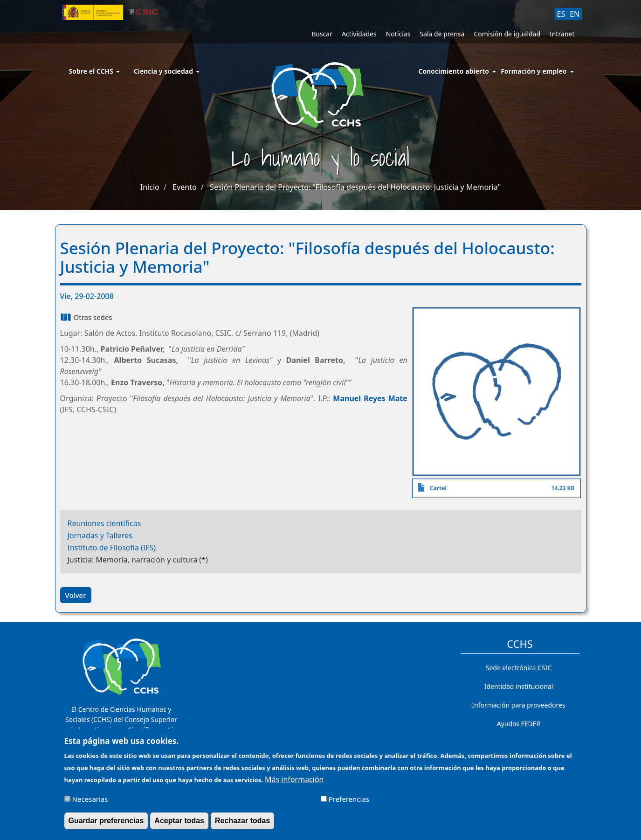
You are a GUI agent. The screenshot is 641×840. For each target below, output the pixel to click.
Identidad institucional (519, 686)
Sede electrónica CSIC (519, 668)
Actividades (359, 34)
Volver (76, 595)
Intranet (562, 34)
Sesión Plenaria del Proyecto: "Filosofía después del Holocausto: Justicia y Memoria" (355, 187)
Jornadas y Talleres (100, 535)
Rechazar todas (242, 825)
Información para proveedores (518, 705)
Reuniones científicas (104, 523)
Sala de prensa (442, 34)
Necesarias (90, 804)
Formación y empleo (534, 71)
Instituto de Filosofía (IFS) (112, 548)
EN (575, 14)
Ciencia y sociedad (167, 71)
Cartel (438, 488)
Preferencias (349, 804)
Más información (294, 784)
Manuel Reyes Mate (370, 398)
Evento (184, 187)
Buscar (322, 34)
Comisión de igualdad (507, 34)
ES (561, 14)
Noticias (398, 34)
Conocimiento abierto (454, 71)
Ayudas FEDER (519, 724)
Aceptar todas (179, 825)
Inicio (150, 187)
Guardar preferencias (106, 825)
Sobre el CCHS (94, 71)
